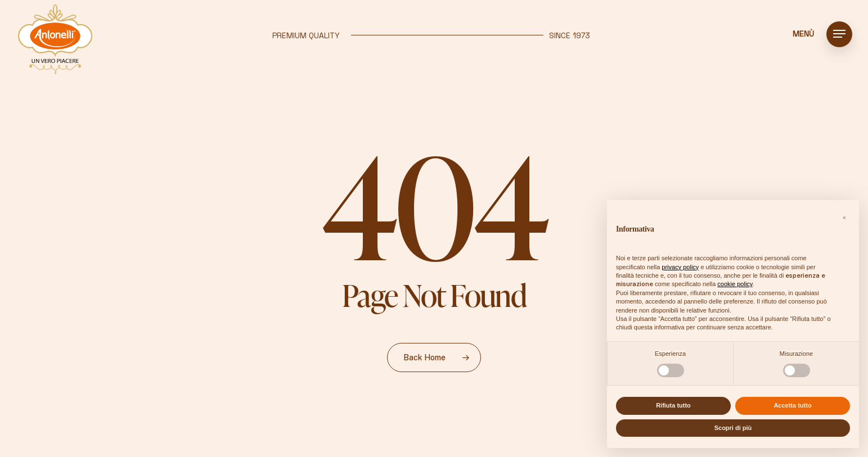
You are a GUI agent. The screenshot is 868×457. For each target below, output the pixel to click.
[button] (839, 34)
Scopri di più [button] (733, 428)
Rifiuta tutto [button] (673, 405)
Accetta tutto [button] (792, 405)
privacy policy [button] (680, 267)
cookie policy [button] (735, 284)
